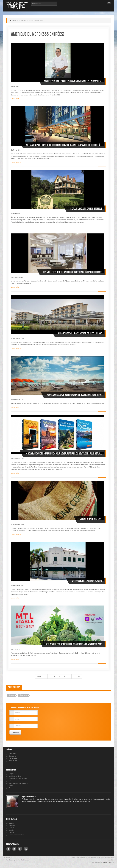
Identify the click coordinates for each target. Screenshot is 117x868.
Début (39, 676)
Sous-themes (14, 687)
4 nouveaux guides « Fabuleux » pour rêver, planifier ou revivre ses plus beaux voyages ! (64, 454)
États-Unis (23, 695)
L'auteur (11, 832)
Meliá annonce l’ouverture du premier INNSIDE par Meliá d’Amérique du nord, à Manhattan (64, 145)
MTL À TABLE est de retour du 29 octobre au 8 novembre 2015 (74, 644)
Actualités (12, 825)
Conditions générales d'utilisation (17, 860)
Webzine (11, 830)
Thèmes (23, 20)
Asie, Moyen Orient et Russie (18, 783)
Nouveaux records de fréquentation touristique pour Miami (74, 395)
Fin (79, 676)
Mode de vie (13, 761)
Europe (11, 786)
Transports (12, 756)
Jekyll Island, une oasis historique (86, 209)
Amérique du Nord (15, 776)
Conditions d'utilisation (16, 835)
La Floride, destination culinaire (87, 581)
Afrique (11, 774)
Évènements (13, 758)
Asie (10, 781)
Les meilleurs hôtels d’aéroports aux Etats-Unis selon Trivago (73, 272)
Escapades (12, 754)
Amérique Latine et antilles (18, 778)
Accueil (13, 20)
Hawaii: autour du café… (91, 519)
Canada (11, 695)
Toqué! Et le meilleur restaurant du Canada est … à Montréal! (73, 81)
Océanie (11, 788)
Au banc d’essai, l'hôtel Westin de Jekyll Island (80, 333)
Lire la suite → (16, 99)
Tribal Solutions (108, 862)
